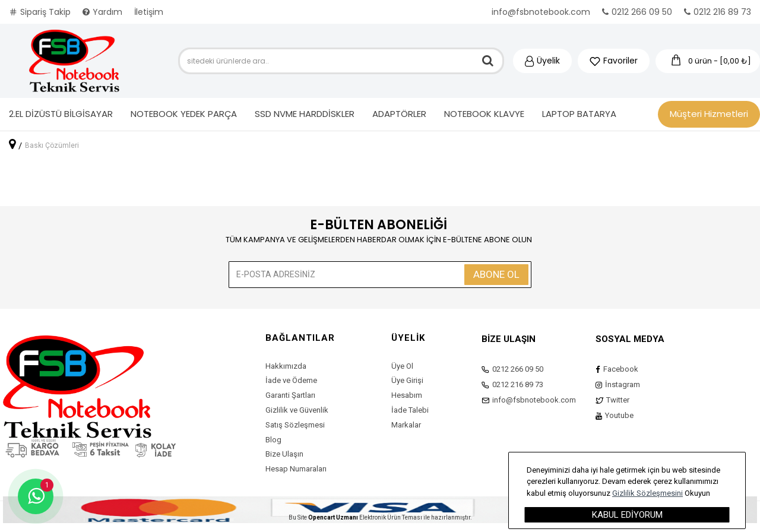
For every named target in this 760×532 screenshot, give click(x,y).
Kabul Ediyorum (627, 515)
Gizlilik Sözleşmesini (647, 493)
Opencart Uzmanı (333, 517)
